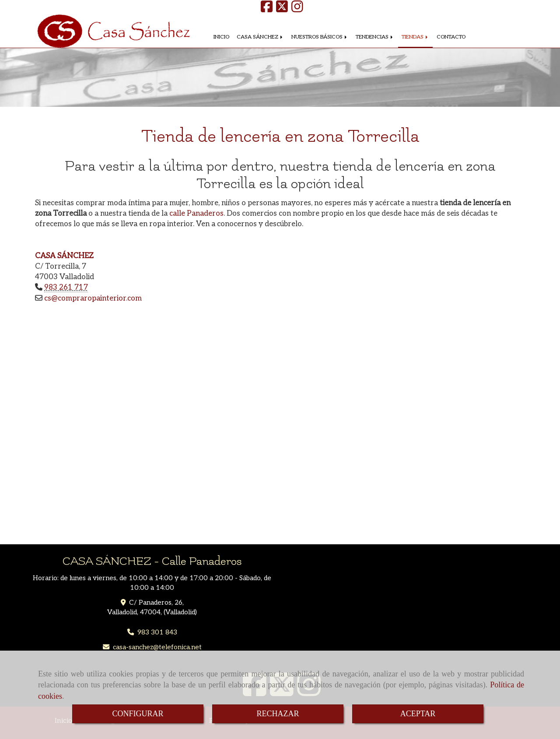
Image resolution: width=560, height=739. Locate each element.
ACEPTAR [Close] (418, 714)
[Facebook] (267, 9)
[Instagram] (297, 9)
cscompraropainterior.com (93, 298)
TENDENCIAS (375, 37)
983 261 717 (66, 287)
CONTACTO (451, 37)
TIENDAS (415, 37)
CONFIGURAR (138, 714)
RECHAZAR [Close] (278, 714)
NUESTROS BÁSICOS (320, 37)
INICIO (221, 37)
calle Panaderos (196, 214)
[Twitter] (282, 9)
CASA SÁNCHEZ (260, 37)
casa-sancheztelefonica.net (157, 647)
